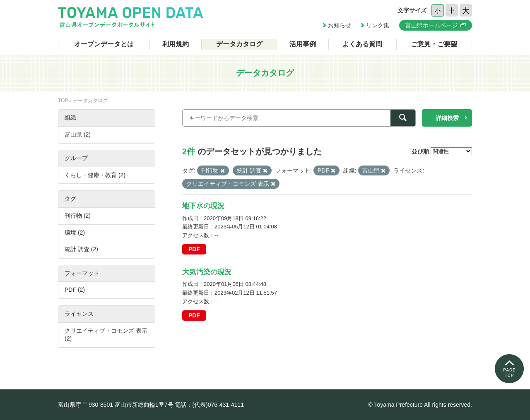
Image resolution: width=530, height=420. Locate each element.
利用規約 (176, 44)
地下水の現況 (203, 206)
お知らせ (340, 25)
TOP (63, 101)
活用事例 (303, 44)
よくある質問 (362, 44)
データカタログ (239, 44)
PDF (194, 249)
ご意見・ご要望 (434, 44)
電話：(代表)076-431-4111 (209, 405)
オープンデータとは (104, 44)
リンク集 (378, 25)
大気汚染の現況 (207, 272)
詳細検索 (447, 118)
